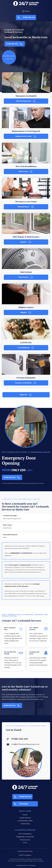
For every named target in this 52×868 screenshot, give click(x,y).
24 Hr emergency (25, 834)
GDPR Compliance (25, 855)
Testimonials (25, 824)
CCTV (25, 843)
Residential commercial (25, 837)
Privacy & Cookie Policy (25, 851)
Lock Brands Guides (25, 821)
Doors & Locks (25, 840)
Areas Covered (25, 818)
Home (25, 815)
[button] (26, 17)
